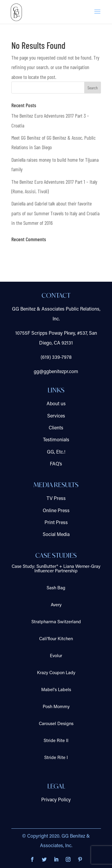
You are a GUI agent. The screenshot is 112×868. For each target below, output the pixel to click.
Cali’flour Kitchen (56, 639)
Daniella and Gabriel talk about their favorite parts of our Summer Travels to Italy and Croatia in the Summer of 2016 (55, 213)
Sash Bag (56, 588)
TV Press (56, 499)
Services (56, 416)
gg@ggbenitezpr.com (56, 372)
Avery (56, 605)
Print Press (56, 523)
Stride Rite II (56, 741)
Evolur (56, 656)
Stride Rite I (56, 758)
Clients (56, 428)
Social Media (56, 535)
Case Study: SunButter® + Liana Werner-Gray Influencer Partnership (56, 569)
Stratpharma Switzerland (56, 622)
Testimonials (56, 440)
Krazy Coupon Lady (56, 673)
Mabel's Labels (56, 690)
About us (56, 404)
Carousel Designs (56, 724)
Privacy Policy (56, 800)
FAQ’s (56, 464)
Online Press (56, 511)
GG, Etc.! (56, 452)
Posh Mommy (56, 707)
